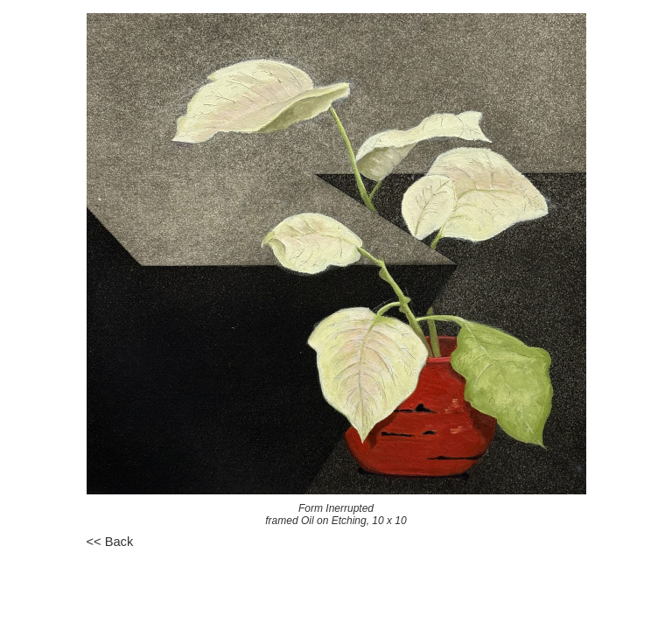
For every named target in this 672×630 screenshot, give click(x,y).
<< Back (110, 542)
